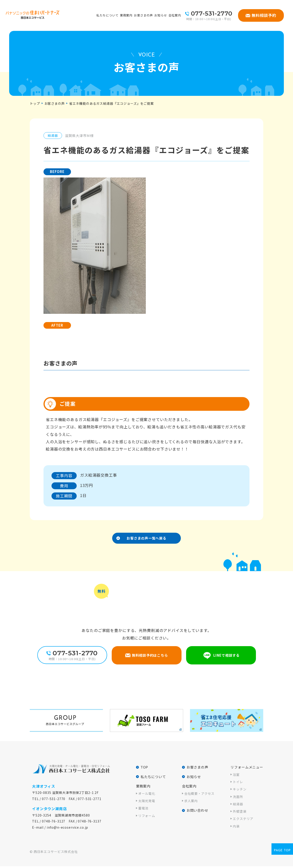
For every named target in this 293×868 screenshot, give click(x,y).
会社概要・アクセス (199, 795)
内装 (236, 828)
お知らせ (161, 15)
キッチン (240, 791)
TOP (144, 769)
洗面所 (238, 798)
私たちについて (107, 15)
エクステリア (243, 820)
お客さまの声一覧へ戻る (146, 539)
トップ (35, 103)
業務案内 (126, 15)
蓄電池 (143, 810)
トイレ (238, 784)
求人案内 (191, 803)
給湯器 (238, 806)
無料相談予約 (264, 15)
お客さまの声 (143, 15)
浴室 (236, 776)
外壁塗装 (240, 813)
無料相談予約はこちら (150, 657)
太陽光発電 (147, 803)
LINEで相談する (227, 657)
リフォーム (147, 817)
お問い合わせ (197, 812)
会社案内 (175, 15)
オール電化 (147, 795)
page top (282, 852)
